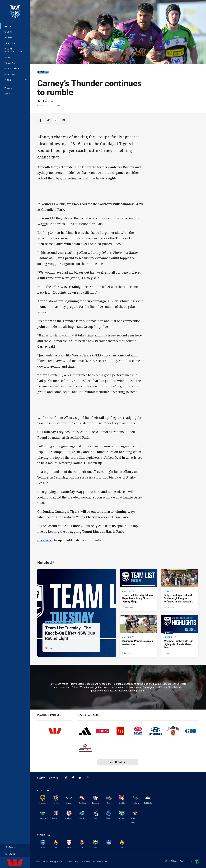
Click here (45, 540)
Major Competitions (14, 50)
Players (10, 63)
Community (12, 69)
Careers (69, 861)
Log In (10, 854)
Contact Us (86, 861)
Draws (9, 37)
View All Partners (118, 762)
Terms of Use (42, 861)
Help (77, 861)
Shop (7, 94)
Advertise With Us (101, 861)
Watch (9, 32)
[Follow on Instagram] (87, 778)
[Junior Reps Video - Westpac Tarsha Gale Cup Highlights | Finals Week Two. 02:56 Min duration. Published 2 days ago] (180, 636)
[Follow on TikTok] (66, 778)
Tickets (9, 88)
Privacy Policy (56, 861)
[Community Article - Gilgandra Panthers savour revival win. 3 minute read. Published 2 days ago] (138, 636)
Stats (8, 57)
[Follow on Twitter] (80, 778)
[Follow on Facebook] (73, 778)
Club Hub (10, 74)
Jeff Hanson (45, 101)
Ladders (10, 43)
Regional (43, 72)
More (16, 80)
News (8, 26)
